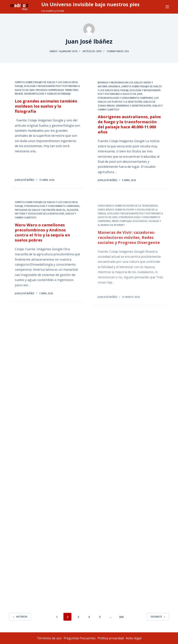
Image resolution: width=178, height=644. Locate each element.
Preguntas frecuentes (80, 638)
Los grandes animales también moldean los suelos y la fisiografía (46, 106)
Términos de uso (49, 638)
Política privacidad (111, 638)
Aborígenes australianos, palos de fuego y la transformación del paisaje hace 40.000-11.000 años (129, 126)
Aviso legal (133, 638)
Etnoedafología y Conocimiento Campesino (125, 99)
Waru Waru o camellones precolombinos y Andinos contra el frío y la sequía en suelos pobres (42, 236)
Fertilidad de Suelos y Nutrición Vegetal (40, 214)
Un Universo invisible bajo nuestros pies (90, 4)
